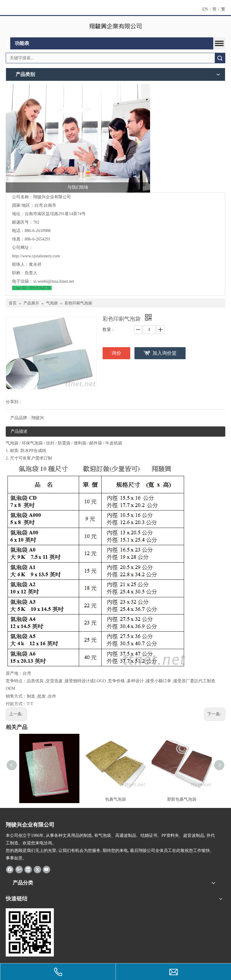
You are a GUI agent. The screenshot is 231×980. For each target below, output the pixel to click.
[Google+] (19, 869)
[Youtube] (46, 869)
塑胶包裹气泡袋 (182, 799)
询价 (116, 353)
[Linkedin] (28, 869)
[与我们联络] (78, 138)
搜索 (220, 58)
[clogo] (116, 27)
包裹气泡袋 (115, 799)
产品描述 (19, 431)
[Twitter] (37, 869)
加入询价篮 (165, 353)
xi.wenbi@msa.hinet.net (54, 281)
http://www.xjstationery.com (36, 256)
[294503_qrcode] (30, 932)
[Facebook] (10, 869)
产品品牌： (21, 418)
